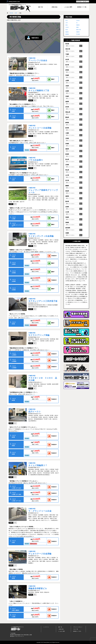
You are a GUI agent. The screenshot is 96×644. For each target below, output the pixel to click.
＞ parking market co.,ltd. (13, 2)
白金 (66, 20)
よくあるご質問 (62, 631)
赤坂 (66, 25)
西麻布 (78, 25)
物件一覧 (60, 627)
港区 (16, 13)
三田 (66, 23)
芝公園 (78, 34)
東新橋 (67, 34)
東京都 (11, 13)
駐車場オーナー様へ (77, 631)
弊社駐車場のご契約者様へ (82, 2)
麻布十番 (78, 30)
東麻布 (78, 32)
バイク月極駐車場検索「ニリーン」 (17, 629)
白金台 (78, 20)
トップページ (46, 627)
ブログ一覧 (75, 629)
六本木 (67, 27)
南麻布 (67, 32)
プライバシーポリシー (78, 627)
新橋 (77, 27)
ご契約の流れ (61, 629)
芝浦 (66, 30)
